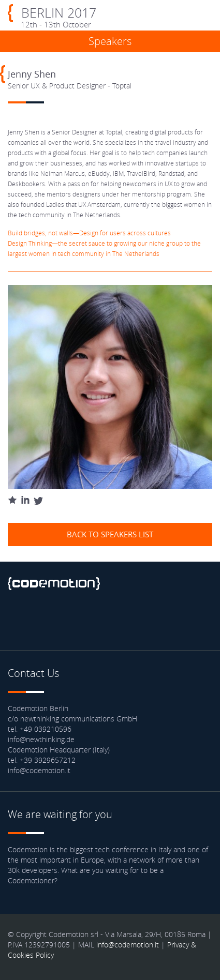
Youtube (99, 619)
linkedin (72, 619)
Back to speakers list (110, 534)
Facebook (18, 619)
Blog (127, 619)
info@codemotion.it (128, 945)
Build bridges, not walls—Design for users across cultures (89, 233)
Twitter (45, 619)
